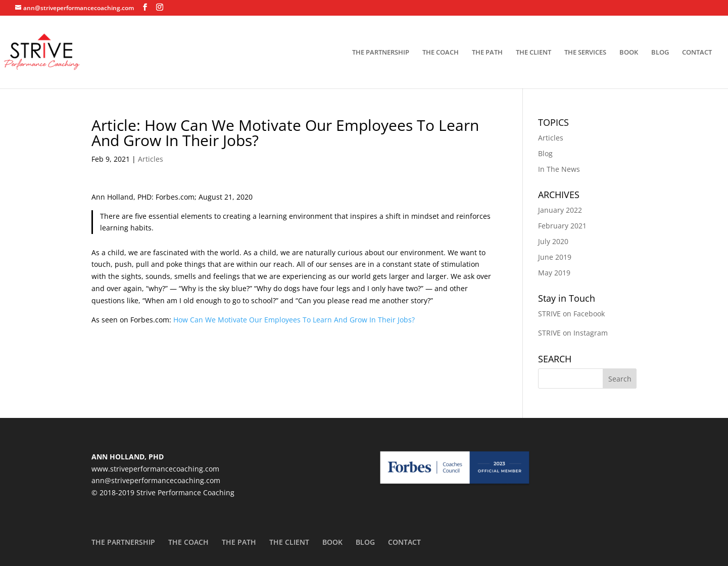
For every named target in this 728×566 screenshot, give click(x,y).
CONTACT (697, 53)
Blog (545, 153)
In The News (559, 169)
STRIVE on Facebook (571, 314)
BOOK (629, 53)
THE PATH (487, 53)
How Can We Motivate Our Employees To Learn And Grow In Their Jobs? (294, 320)
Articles (151, 159)
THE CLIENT (533, 53)
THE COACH (441, 53)
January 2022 (560, 210)
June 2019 (555, 257)
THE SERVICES (585, 53)
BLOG (660, 53)
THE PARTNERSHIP (381, 53)
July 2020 (553, 241)
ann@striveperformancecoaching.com (156, 480)
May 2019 (554, 273)
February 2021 (562, 226)
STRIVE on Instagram (573, 333)
